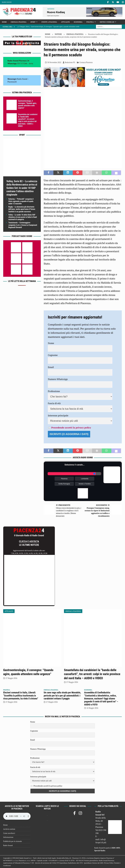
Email (51, 367)
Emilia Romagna (64, 484)
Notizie (58, 34)
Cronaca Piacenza (19, 22)
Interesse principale (58, 415)
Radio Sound (7, 2)
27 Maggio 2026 (11, 678)
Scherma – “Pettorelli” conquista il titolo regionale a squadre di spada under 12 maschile (21, 201)
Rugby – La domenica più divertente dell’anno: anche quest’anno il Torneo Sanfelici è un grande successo (22, 209)
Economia (78, 22)
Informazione (8, 837)
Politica (90, 22)
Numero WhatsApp (58, 379)
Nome (51, 343)
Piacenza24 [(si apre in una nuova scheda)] (12, 82)
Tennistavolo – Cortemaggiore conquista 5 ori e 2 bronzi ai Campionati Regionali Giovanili (23, 225)
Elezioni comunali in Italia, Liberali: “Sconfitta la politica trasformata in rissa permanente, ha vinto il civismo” (21, 696)
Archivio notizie (9, 829)
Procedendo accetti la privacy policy (71, 428)
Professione (54, 391)
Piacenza (64, 479)
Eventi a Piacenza (49, 22)
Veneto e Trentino (85, 484)
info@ (103, 839)
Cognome (53, 355)
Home (4, 22)
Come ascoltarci (9, 833)
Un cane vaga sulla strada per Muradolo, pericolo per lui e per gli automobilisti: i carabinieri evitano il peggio (62, 696)
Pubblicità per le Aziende (13, 841)
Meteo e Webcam (107, 22)
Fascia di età (54, 403)
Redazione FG (70, 62)
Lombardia (85, 479)
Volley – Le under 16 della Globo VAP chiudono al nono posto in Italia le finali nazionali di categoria (23, 217)
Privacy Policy (109, 863)
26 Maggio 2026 (92, 708)
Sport (33, 22)
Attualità (65, 22)
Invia (31, 63)
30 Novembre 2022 (54, 62)
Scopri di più (101, 842)
